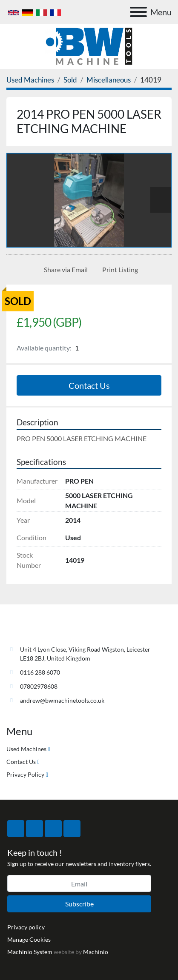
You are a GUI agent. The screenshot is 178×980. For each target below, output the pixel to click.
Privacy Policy (25, 774)
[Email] (79, 883)
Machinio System (30, 952)
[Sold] (70, 80)
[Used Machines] (30, 80)
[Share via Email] (64, 270)
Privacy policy (26, 927)
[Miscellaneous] (109, 80)
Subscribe (79, 904)
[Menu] (138, 12)
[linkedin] (72, 829)
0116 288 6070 (40, 672)
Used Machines (26, 749)
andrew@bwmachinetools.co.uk (62, 700)
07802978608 (39, 686)
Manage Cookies (29, 939)
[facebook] (16, 829)
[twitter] (34, 829)
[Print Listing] (118, 270)
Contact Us (89, 385)
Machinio (96, 952)
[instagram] (53, 829)
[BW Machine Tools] (34, 629)
